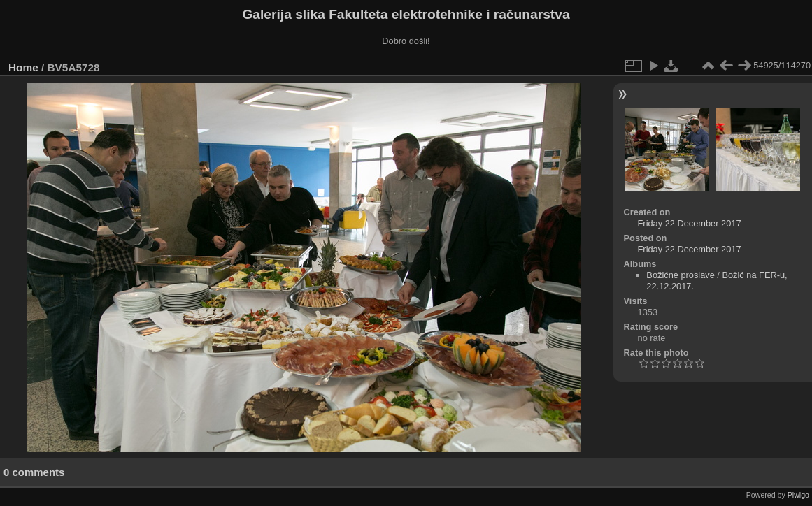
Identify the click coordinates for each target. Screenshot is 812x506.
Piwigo (798, 495)
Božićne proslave (680, 275)
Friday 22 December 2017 (690, 223)
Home (23, 67)
